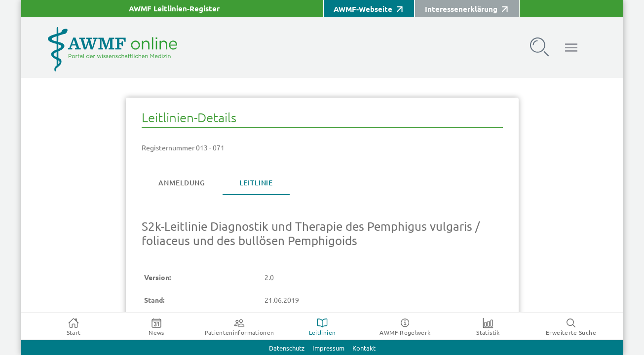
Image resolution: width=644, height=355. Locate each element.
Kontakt (364, 348)
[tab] (182, 183)
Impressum (328, 348)
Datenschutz (287, 348)
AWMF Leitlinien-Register (174, 9)
